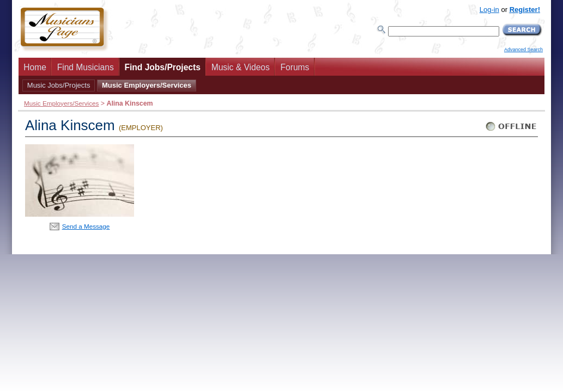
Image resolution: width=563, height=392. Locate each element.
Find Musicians (86, 67)
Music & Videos (241, 67)
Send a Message (86, 226)
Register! (525, 10)
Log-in (489, 10)
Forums (295, 67)
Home (35, 67)
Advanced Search (523, 50)
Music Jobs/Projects (59, 85)
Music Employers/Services (147, 85)
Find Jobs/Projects (162, 67)
